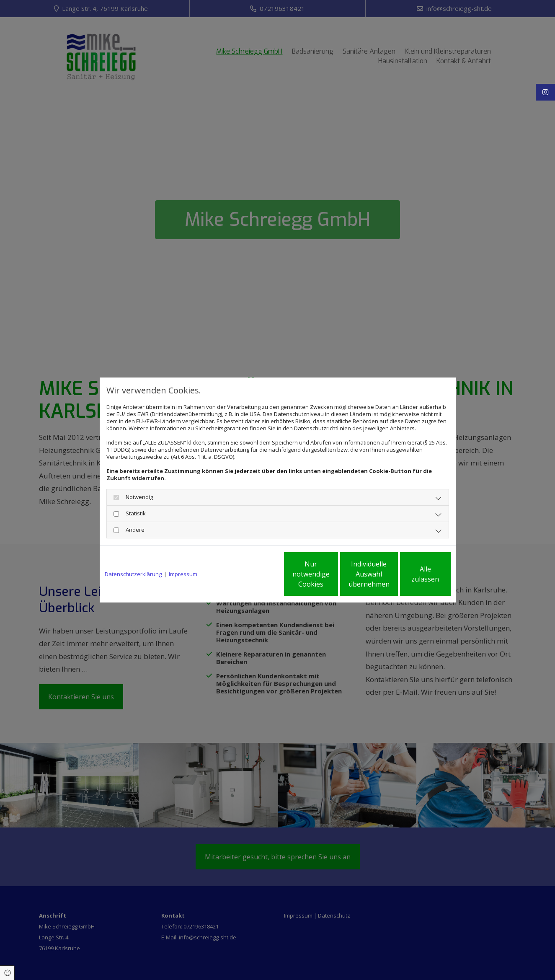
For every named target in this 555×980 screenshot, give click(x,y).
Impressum (183, 574)
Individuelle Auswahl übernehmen (332, 574)
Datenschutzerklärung (133, 574)
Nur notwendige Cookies (253, 574)
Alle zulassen (412, 574)
